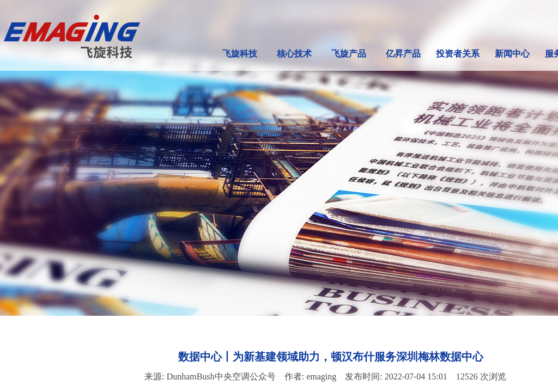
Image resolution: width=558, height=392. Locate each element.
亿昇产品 (403, 54)
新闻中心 (512, 54)
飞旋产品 (349, 54)
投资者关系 (458, 54)
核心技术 (294, 54)
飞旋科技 (240, 54)
